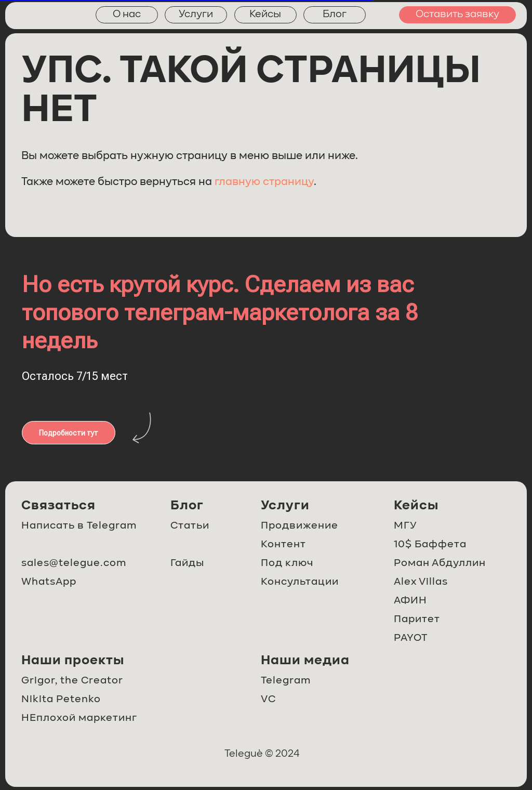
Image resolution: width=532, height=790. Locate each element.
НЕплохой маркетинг (79, 718)
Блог (335, 15)
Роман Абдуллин (440, 563)
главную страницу (264, 182)
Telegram (286, 681)
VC (268, 700)
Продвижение (300, 526)
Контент (283, 545)
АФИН (410, 601)
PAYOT (411, 638)
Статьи (190, 526)
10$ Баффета (430, 545)
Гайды (187, 563)
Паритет (417, 620)
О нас (127, 15)
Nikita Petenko (61, 700)
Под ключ (287, 563)
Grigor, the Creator (72, 681)
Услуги (196, 15)
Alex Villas (421, 582)
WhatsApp (49, 582)
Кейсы (265, 15)
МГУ (405, 526)
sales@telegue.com (74, 563)
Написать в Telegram (79, 526)
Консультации (300, 582)
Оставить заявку (457, 15)
